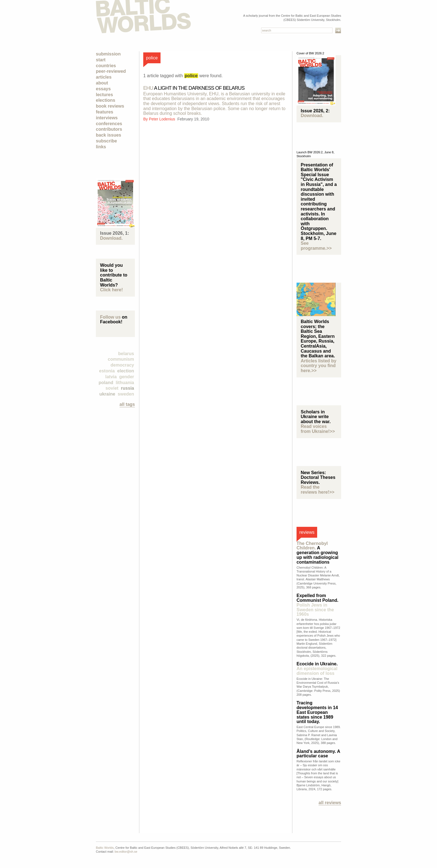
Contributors (109, 129)
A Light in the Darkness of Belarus (194, 88)
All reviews (330, 803)
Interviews (107, 118)
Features (105, 112)
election (126, 371)
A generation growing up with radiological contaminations (317, 553)
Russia (128, 388)
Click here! (111, 290)
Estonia (107, 371)
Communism (121, 359)
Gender (127, 377)
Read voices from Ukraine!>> (318, 429)
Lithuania (125, 383)
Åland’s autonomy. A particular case (318, 754)
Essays (103, 89)
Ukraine (107, 394)
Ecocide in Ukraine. (317, 669)
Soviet (112, 388)
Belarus (126, 354)
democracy (122, 365)
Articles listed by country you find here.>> (319, 366)
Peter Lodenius (162, 119)
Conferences (109, 124)
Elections (105, 100)
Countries (106, 66)
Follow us (110, 317)
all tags (127, 404)
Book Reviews (110, 106)
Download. (111, 238)
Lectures (104, 95)
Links (101, 147)
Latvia (111, 377)
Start (101, 60)
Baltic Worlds (105, 848)
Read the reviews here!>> (318, 490)
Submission (108, 54)
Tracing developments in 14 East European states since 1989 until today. (317, 712)
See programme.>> (316, 246)
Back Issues (109, 135)
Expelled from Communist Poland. (317, 605)
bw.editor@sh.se (126, 852)
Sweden (126, 394)
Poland (106, 383)
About (102, 83)
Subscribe (106, 141)
